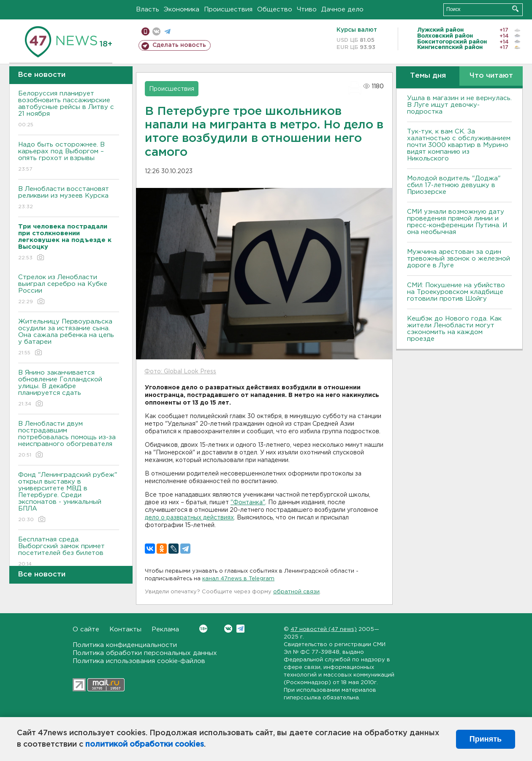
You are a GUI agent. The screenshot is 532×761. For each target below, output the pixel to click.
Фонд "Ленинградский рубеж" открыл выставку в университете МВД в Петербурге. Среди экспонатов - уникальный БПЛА (69, 498)
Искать (515, 9)
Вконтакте (203, 629)
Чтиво (307, 10)
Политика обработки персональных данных (145, 653)
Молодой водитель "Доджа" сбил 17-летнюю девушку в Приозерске (454, 185)
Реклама (165, 629)
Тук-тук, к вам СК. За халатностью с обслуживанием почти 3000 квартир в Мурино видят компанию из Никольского (459, 145)
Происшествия (228, 10)
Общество (275, 10)
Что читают (491, 76)
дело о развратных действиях (189, 518)
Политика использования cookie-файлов (139, 661)
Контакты (125, 629)
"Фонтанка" (248, 503)
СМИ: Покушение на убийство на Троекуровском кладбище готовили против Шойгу (456, 292)
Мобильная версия (145, 31)
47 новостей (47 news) (324, 629)
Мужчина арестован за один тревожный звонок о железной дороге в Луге (459, 259)
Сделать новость (179, 45)
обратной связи (296, 592)
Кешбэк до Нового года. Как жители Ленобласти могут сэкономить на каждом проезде (454, 329)
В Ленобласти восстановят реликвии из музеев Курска (69, 198)
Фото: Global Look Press (180, 372)
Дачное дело (342, 10)
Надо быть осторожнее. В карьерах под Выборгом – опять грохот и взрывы (69, 157)
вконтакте (156, 31)
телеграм (167, 31)
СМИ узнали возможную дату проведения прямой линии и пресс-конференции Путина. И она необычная (457, 222)
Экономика (182, 10)
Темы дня (428, 76)
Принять (486, 739)
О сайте (86, 629)
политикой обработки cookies (145, 745)
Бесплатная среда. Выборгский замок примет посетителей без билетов (69, 552)
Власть (148, 10)
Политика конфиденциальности (125, 645)
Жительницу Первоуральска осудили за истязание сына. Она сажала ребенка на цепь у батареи (69, 338)
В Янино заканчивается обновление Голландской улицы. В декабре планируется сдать (69, 389)
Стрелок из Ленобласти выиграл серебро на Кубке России (69, 290)
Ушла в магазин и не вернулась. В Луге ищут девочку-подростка (459, 105)
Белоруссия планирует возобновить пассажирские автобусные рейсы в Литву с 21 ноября (69, 110)
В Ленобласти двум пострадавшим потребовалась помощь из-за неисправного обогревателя (69, 440)
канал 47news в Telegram (238, 579)
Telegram (240, 629)
